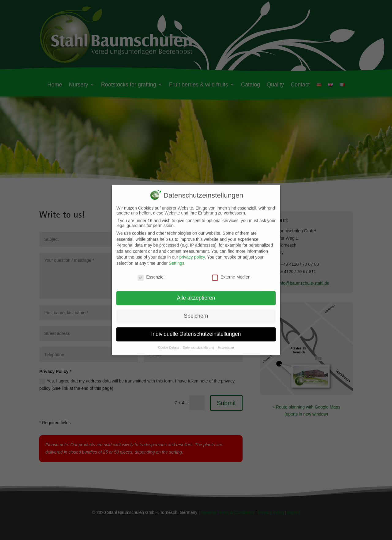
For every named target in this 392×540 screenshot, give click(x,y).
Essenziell (151, 273)
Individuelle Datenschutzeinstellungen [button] (196, 330)
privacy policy (192, 253)
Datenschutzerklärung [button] (199, 344)
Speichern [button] (196, 312)
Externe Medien (231, 273)
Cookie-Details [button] (169, 344)
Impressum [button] (226, 344)
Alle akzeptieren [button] (196, 294)
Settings (177, 259)
